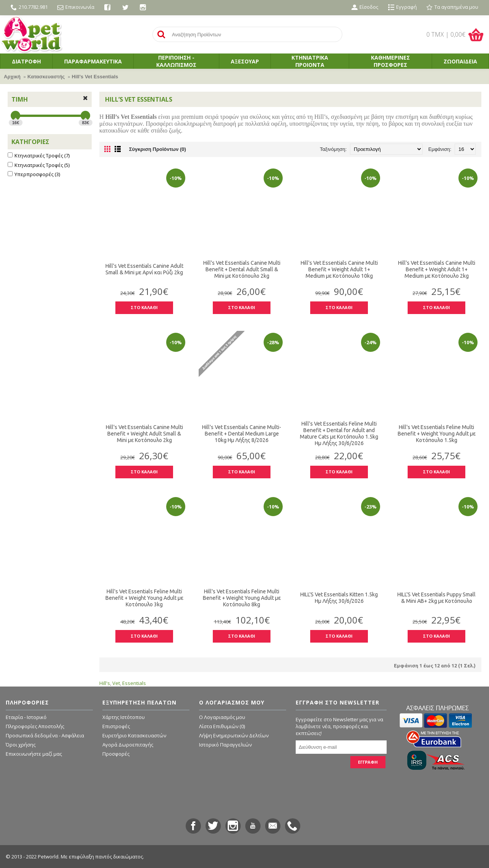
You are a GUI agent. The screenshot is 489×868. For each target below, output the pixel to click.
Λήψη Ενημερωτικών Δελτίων (234, 735)
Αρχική (12, 77)
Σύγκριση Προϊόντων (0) (158, 149)
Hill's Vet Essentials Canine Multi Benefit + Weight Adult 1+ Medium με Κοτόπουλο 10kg (339, 269)
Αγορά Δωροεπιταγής (128, 745)
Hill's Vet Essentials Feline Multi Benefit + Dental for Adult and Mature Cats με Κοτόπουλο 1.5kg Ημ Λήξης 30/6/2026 (339, 433)
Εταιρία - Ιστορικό (26, 717)
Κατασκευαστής (46, 77)
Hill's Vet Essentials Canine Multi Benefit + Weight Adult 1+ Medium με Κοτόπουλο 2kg (437, 269)
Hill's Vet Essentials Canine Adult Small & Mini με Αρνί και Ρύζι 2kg (144, 269)
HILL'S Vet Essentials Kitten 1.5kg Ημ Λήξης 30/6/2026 (339, 598)
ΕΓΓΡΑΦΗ (368, 762)
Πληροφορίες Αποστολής (35, 726)
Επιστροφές (116, 726)
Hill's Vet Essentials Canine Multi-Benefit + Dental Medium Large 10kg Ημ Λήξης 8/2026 (242, 434)
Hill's (105, 683)
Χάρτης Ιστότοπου (124, 717)
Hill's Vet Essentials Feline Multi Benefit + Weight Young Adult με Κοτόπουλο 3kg (144, 598)
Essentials (134, 683)
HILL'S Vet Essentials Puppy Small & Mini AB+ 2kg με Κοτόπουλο (436, 598)
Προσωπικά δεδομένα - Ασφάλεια (45, 735)
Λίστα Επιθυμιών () (222, 726)
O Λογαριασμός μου (222, 717)
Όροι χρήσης (21, 745)
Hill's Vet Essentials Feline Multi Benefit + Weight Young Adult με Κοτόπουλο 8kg (242, 598)
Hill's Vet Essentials (95, 77)
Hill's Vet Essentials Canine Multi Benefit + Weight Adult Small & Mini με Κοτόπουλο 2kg (144, 434)
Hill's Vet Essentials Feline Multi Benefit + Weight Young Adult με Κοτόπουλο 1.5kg (437, 434)
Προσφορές (116, 754)
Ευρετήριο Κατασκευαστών (134, 735)
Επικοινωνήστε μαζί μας (34, 754)
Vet (116, 683)
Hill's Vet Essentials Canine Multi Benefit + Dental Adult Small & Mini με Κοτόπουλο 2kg (242, 269)
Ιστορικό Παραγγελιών (225, 745)
